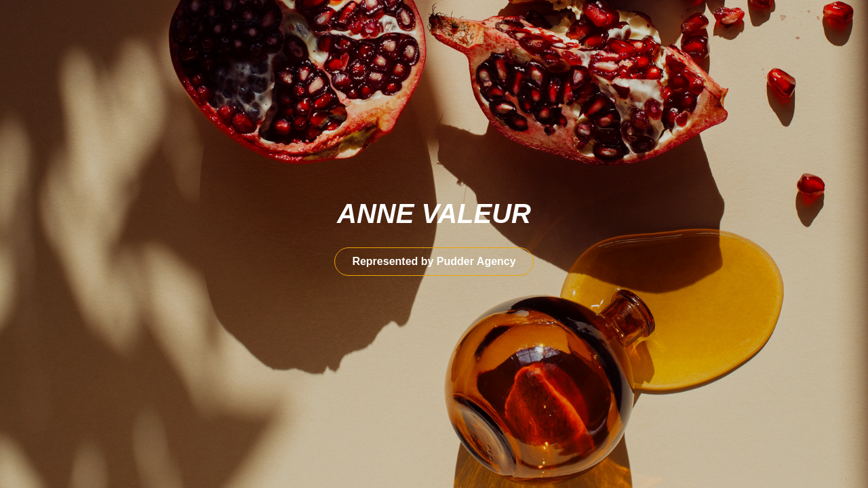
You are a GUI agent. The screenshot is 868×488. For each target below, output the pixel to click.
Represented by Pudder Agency (434, 261)
